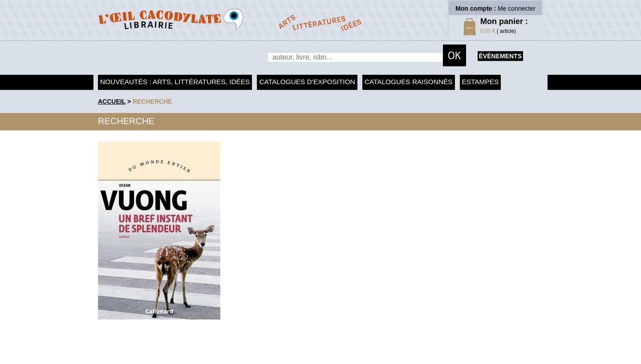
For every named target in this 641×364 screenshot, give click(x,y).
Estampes (481, 82)
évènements (500, 56)
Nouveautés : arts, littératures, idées (175, 82)
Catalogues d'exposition (307, 82)
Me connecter (517, 8)
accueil (112, 101)
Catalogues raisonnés (409, 82)
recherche (152, 101)
